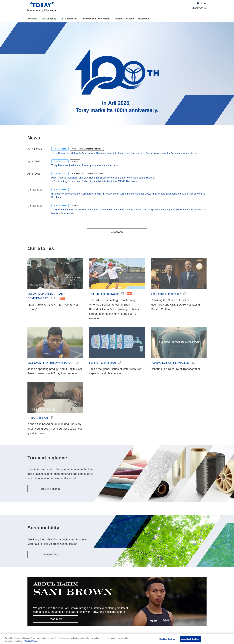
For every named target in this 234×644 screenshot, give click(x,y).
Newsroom (144, 19)
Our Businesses (69, 19)
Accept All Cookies (190, 639)
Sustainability (49, 19)
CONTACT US (200, 8)
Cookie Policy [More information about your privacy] (31, 641)
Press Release (60, 149)
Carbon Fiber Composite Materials (87, 149)
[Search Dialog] (205, 3)
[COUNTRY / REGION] (198, 3)
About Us (32, 19)
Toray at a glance (50, 489)
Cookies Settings (167, 639)
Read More (56, 619)
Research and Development (96, 19)
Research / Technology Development (88, 174)
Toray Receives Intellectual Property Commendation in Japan (85, 165)
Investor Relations (124, 19)
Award (75, 161)
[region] (117, 639)
